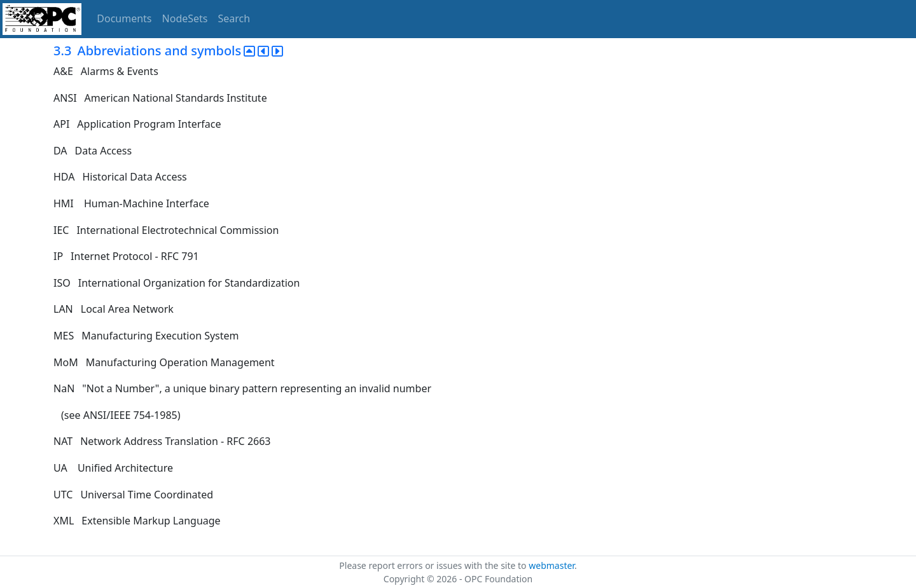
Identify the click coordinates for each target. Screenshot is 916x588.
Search (234, 18)
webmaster (552, 565)
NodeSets (185, 18)
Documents (124, 18)
